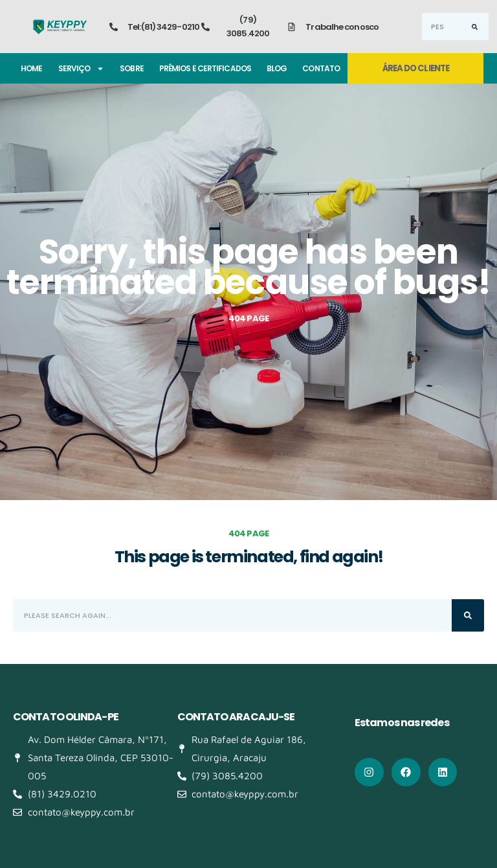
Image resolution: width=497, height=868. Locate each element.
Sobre (132, 68)
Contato (321, 68)
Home (31, 68)
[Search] (475, 27)
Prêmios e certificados (205, 68)
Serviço (82, 69)
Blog (277, 68)
